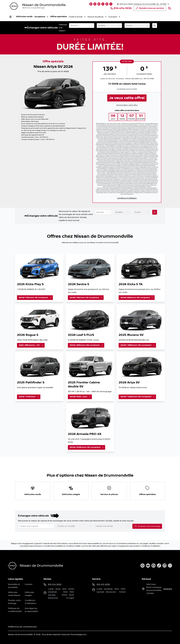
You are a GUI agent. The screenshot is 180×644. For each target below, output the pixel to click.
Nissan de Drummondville (44, 5)
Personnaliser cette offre (127, 105)
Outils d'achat (77, 17)
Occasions (41, 17)
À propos (114, 17)
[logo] (14, 6)
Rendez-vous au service (150, 9)
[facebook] (153, 566)
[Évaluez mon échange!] (155, 26)
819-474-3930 (121, 8)
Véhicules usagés (29, 594)
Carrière (29, 584)
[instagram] (170, 566)
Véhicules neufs (24, 17)
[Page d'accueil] (12, 566)
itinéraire (168, 589)
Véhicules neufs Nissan (14, 594)
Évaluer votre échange (14, 602)
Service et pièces (97, 17)
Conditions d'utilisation (127, 198)
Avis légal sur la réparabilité (31, 610)
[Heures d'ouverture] (143, 4)
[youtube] (148, 566)
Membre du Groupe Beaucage (33, 8)
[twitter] (142, 566)
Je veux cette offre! (127, 98)
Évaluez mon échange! (147, 526)
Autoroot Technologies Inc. (74, 634)
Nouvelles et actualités (14, 586)
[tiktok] (159, 566)
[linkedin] (164, 566)
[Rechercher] (169, 8)
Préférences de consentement (22, 627)
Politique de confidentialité (15, 610)
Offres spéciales (59, 17)
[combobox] (71, 26)
